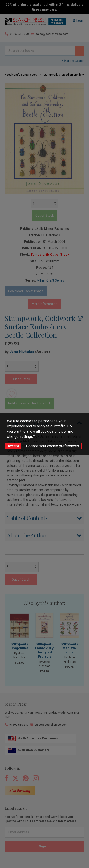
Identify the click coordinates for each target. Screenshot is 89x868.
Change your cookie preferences (53, 446)
